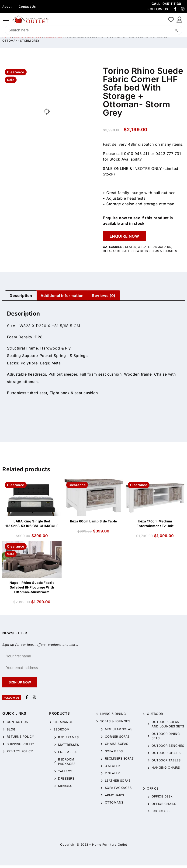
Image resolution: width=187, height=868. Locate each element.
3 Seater (145, 249)
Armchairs (162, 249)
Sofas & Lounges (163, 254)
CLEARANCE (112, 254)
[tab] (21, 298)
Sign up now (20, 685)
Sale (126, 254)
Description (21, 298)
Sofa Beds (140, 254)
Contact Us (27, 7)
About (7, 7)
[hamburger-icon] (6, 20)
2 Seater (130, 249)
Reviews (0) (104, 298)
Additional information (62, 298)
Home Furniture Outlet (110, 847)
